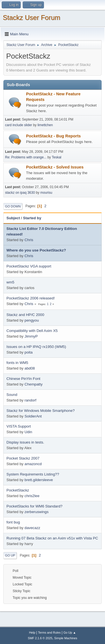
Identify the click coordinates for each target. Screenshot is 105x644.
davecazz (32, 528)
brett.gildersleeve (39, 480)
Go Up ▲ (70, 633)
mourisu (46, 193)
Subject (13, 218)
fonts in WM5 (17, 363)
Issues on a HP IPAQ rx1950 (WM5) (36, 347)
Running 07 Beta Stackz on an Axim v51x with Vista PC (52, 538)
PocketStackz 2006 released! (31, 298)
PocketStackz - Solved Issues (55, 167)
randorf (30, 400)
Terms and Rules (49, 633)
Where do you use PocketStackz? (36, 250)
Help (32, 633)
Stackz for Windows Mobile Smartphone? (41, 411)
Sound (12, 395)
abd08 (30, 368)
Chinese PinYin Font (23, 379)
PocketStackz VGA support (29, 266)
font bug (13, 522)
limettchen (45, 125)
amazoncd (33, 464)
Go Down (13, 206)
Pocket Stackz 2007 (23, 458)
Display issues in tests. (25, 442)
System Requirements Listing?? (33, 474)
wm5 (10, 282)
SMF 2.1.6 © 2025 (40, 638)
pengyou (32, 320)
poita (28, 352)
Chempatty (33, 384)
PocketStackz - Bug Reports (53, 136)
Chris (29, 240)
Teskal (57, 157)
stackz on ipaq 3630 (20, 193)
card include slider (19, 125)
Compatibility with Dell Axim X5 (32, 331)
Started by (32, 218)
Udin (28, 432)
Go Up (10, 555)
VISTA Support (19, 426)
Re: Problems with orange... (26, 157)
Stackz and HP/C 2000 (25, 315)
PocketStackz (18, 490)
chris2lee (32, 496)
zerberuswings (36, 512)
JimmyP (31, 336)
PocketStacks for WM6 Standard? (34, 506)
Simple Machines (66, 638)
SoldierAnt (33, 416)
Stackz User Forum (32, 18)
